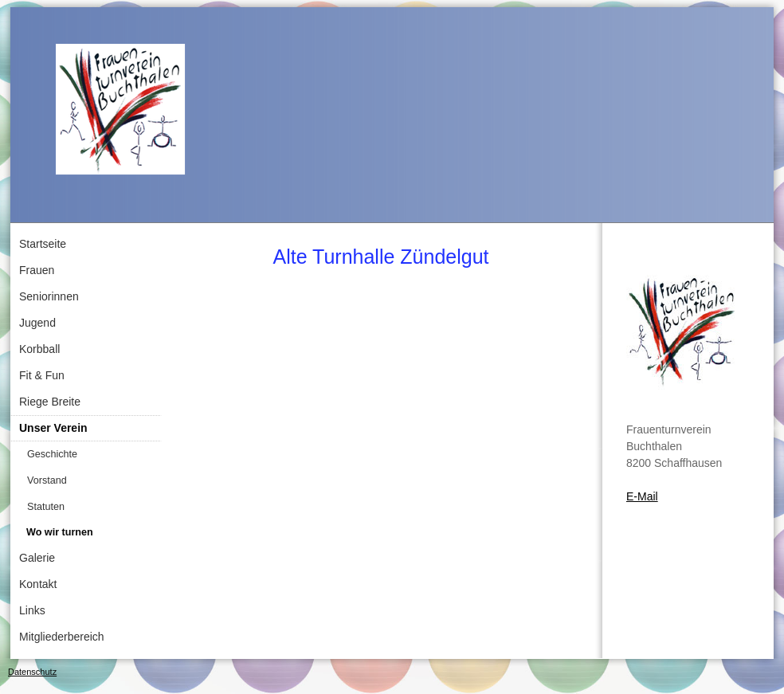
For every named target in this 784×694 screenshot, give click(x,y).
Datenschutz (32, 672)
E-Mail (642, 496)
